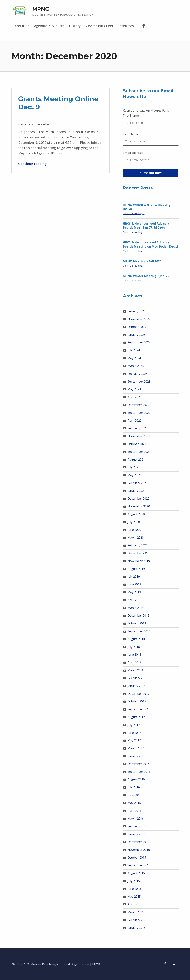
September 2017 (139, 709)
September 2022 (139, 413)
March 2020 (136, 538)
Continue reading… (34, 164)
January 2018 (136, 686)
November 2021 (139, 436)
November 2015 (139, 850)
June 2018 (134, 654)
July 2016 (134, 787)
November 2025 (139, 319)
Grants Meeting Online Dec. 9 (58, 103)
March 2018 (136, 670)
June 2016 (134, 795)
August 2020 (136, 514)
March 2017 (136, 748)
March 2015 (136, 912)
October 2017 (137, 701)
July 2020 (134, 522)
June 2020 (134, 530)
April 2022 (134, 421)
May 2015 (134, 897)
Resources (126, 26)
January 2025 (136, 335)
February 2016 (138, 826)
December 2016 (138, 764)
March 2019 (136, 608)
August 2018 (136, 639)
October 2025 (137, 327)
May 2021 (134, 475)
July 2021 (134, 467)
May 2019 (134, 592)
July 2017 (134, 725)
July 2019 (134, 577)
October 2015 (137, 858)
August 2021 (136, 460)
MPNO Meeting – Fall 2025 (142, 261)
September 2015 (139, 865)
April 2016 (134, 811)
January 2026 (136, 311)
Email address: (133, 153)
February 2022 (138, 428)
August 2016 (136, 779)
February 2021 (138, 483)
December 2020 (138, 499)
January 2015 (136, 928)
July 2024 (134, 350)
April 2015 (134, 904)
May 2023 (134, 389)
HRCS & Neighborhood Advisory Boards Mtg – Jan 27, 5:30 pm (146, 226)
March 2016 (136, 819)
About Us (22, 26)
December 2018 (138, 615)
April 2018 (134, 662)
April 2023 (134, 397)
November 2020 (139, 506)
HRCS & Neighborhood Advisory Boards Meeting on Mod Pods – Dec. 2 (150, 244)
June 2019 (134, 584)
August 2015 (136, 873)
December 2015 (138, 842)
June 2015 (134, 889)
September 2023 (139, 382)
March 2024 (136, 366)
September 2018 (139, 631)
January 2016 (136, 834)
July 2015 (134, 881)
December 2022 (138, 405)
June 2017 (134, 733)
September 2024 (139, 342)
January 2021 (136, 491)
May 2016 (134, 803)
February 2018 (138, 678)
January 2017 (136, 756)
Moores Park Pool (99, 26)
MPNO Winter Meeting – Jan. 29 (146, 276)
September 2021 (139, 452)
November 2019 (139, 561)
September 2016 (139, 772)
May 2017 (134, 740)
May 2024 (134, 358)
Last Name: (131, 134)
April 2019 (134, 600)
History (75, 26)
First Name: (131, 116)
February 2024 (138, 374)
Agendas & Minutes (49, 26)
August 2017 (136, 717)
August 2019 (136, 569)
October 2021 (137, 444)
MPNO (41, 9)
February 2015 (138, 920)
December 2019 (138, 553)
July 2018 (134, 647)
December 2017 (138, 694)
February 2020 (138, 545)
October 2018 (137, 623)
